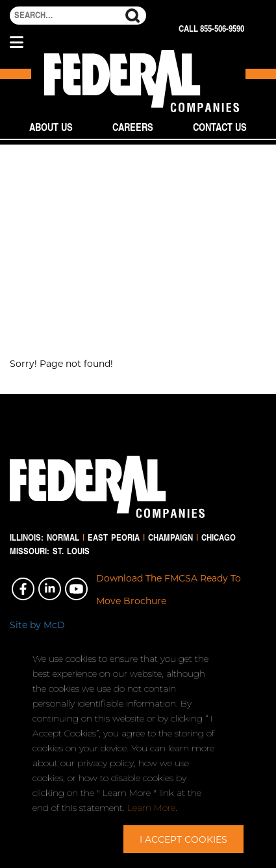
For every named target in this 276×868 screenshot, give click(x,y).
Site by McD (37, 625)
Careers (133, 127)
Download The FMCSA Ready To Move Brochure (169, 589)
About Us (51, 127)
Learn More (151, 808)
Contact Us (220, 127)
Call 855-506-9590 (211, 29)
